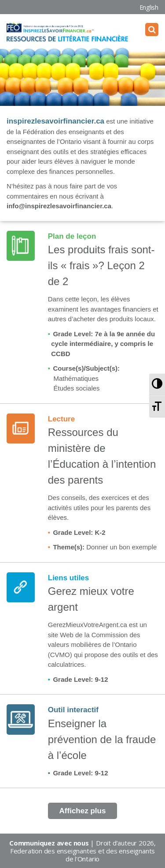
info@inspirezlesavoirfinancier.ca (59, 206)
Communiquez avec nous (49, 843)
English (149, 7)
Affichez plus (83, 811)
